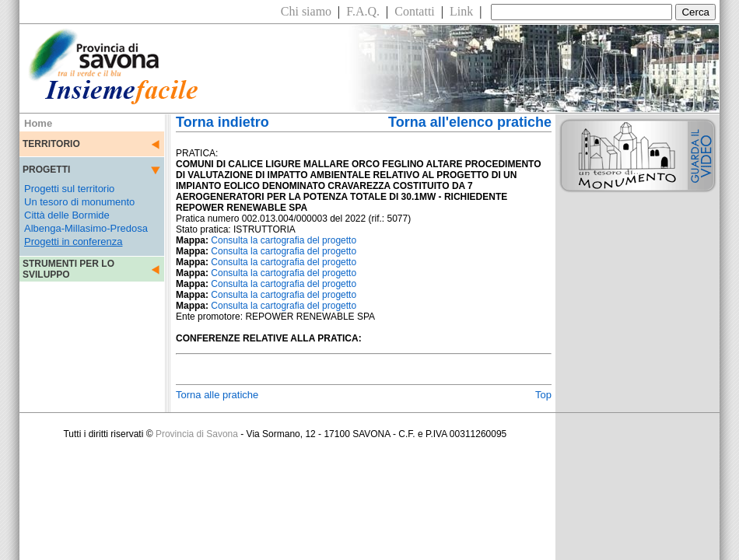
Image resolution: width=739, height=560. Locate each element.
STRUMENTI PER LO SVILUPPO (68, 269)
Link (461, 11)
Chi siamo (306, 11)
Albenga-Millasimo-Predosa (86, 228)
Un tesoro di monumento (79, 202)
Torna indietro (222, 122)
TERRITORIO (51, 144)
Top (543, 395)
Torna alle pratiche (217, 395)
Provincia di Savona (197, 434)
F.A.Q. (363, 11)
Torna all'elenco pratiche (470, 122)
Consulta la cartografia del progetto (284, 240)
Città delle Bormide (67, 215)
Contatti (415, 11)
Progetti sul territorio (69, 189)
